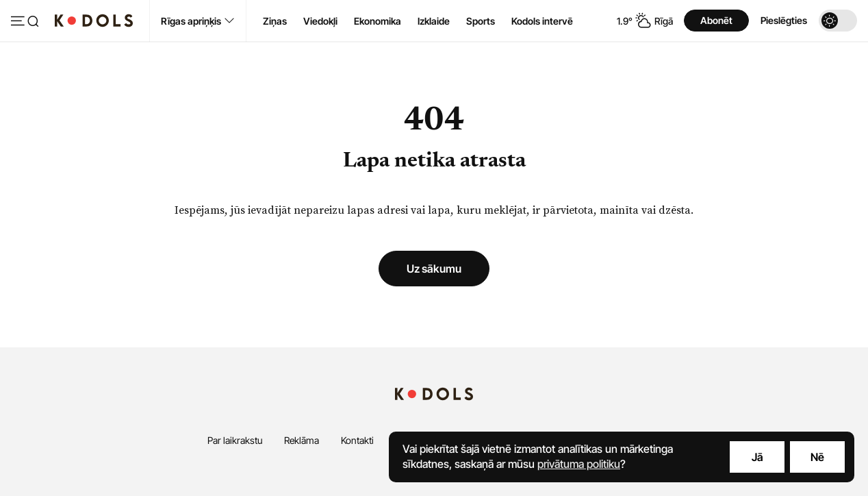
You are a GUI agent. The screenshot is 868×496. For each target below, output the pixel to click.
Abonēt (716, 20)
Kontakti (357, 440)
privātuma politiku (579, 464)
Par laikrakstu (235, 440)
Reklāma (302, 440)
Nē (817, 457)
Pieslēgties (784, 20)
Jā (757, 457)
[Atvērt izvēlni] (25, 22)
